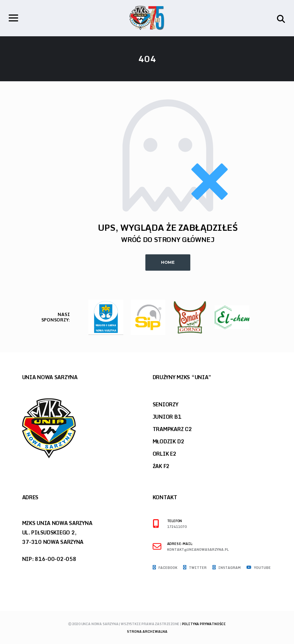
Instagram (227, 568)
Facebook (165, 568)
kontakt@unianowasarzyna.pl (198, 550)
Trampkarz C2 (172, 429)
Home (168, 262)
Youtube (259, 568)
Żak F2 (161, 466)
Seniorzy (165, 404)
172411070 (177, 527)
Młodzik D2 (169, 441)
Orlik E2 (165, 454)
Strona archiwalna (147, 631)
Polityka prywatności (204, 624)
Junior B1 (167, 417)
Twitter (195, 568)
